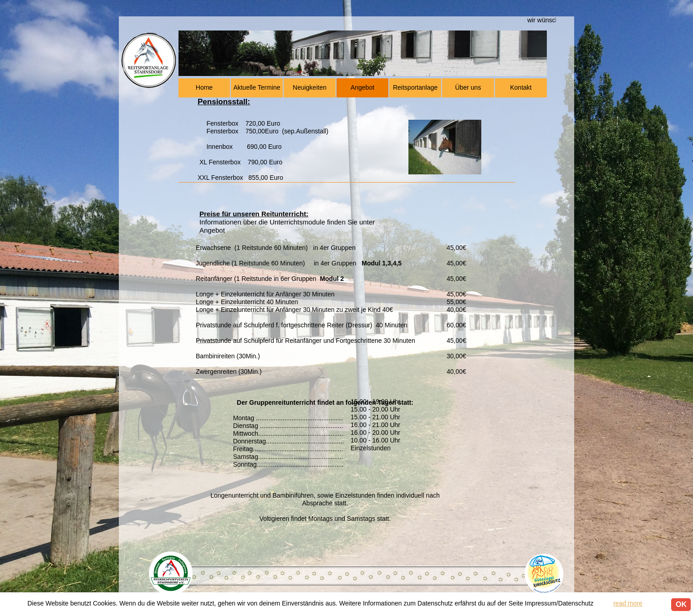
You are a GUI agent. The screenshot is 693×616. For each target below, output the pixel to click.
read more (628, 603)
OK (681, 604)
